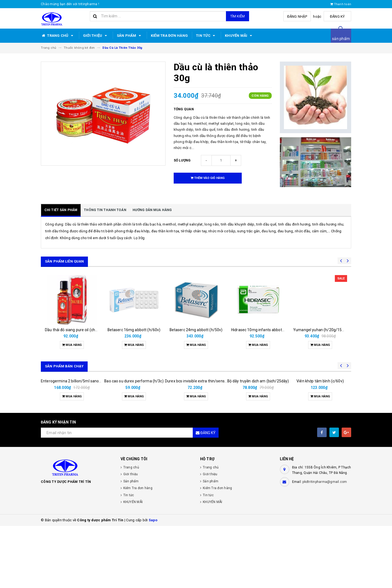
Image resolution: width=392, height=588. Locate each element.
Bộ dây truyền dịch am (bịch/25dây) (258, 425)
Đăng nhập (298, 16)
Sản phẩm (130, 36)
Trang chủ (58, 36)
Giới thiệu (96, 36)
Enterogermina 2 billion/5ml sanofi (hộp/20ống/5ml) (87, 443)
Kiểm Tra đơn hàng (169, 36)
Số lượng (182, 160)
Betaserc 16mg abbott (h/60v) (134, 330)
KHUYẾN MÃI (239, 36)
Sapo (153, 582)
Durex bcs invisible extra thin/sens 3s (197, 443)
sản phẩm (341, 39)
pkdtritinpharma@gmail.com (325, 544)
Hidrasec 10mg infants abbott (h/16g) (264, 330)
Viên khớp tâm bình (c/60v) (320, 443)
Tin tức (206, 36)
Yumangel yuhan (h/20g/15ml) (320, 330)
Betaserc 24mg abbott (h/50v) (196, 330)
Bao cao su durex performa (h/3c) (134, 443)
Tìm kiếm (238, 16)
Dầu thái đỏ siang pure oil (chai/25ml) (77, 330)
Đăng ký (338, 16)
